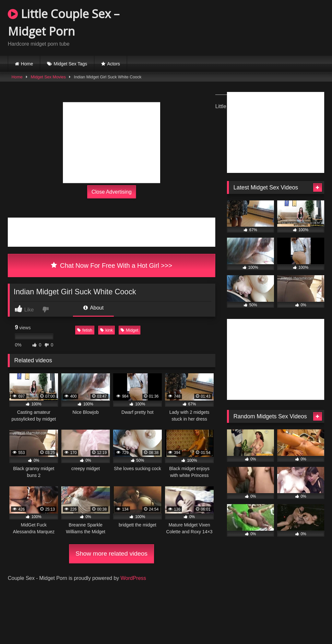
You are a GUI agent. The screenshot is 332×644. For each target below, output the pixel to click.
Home (27, 64)
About (93, 308)
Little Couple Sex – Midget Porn (64, 23)
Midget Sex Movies (48, 77)
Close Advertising (112, 192)
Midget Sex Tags (71, 64)
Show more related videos (112, 554)
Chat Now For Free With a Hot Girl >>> (112, 266)
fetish (85, 330)
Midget (129, 330)
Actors (113, 64)
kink (107, 330)
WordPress (133, 578)
